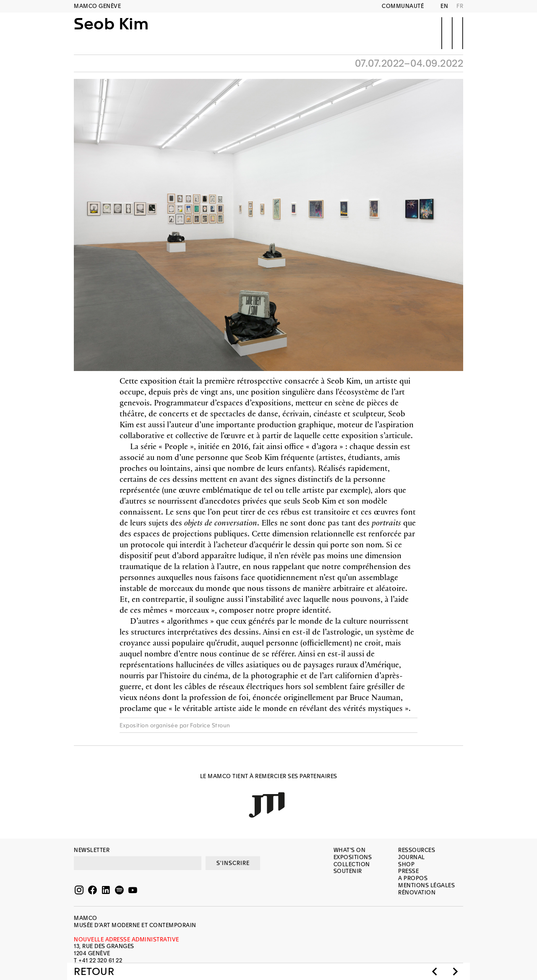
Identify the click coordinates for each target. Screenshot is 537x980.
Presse (408, 871)
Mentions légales (426, 885)
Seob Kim (111, 32)
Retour (94, 972)
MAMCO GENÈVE (97, 6)
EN (444, 6)
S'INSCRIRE (233, 863)
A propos (413, 878)
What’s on (350, 850)
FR (460, 6)
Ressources (417, 850)
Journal (412, 857)
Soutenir (348, 871)
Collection (352, 864)
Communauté (403, 6)
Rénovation (417, 892)
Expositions (353, 857)
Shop (406, 864)
